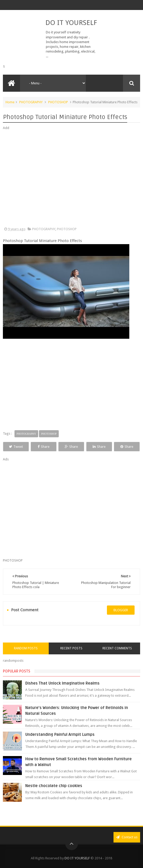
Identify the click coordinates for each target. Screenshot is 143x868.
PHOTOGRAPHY (31, 102)
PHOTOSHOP (58, 102)
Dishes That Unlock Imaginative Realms (62, 683)
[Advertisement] (71, 179)
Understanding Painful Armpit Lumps (60, 735)
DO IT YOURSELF (71, 23)
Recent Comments (117, 648)
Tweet (16, 447)
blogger (121, 610)
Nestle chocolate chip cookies (54, 786)
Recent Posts (71, 648)
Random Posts (26, 648)
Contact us (127, 837)
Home (10, 102)
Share (44, 447)
